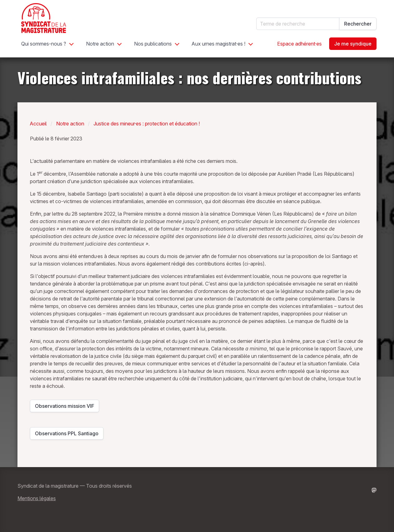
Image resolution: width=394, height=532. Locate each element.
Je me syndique (353, 44)
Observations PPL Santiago (67, 435)
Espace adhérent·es (299, 44)
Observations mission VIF (65, 408)
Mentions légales (37, 498)
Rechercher (358, 24)
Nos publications (153, 44)
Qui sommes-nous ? (44, 44)
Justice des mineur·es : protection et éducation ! (147, 124)
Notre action (100, 44)
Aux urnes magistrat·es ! (219, 44)
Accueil (38, 124)
